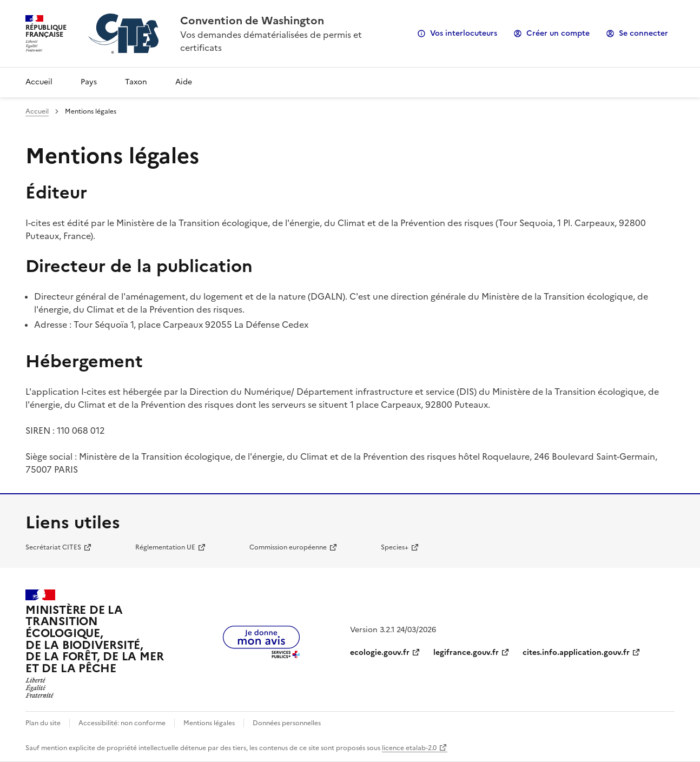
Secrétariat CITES (53, 547)
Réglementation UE (165, 547)
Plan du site (43, 723)
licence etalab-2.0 (409, 748)
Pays (89, 82)
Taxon (136, 82)
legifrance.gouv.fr (466, 652)
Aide (184, 82)
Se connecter (643, 33)
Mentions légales (209, 723)
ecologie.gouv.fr (380, 652)
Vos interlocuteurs (464, 33)
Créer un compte (558, 33)
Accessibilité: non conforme (122, 723)
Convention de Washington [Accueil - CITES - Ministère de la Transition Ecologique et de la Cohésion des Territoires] (252, 21)
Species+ (395, 547)
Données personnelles (287, 723)
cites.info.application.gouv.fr (576, 652)
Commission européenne (288, 547)
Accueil (39, 82)
